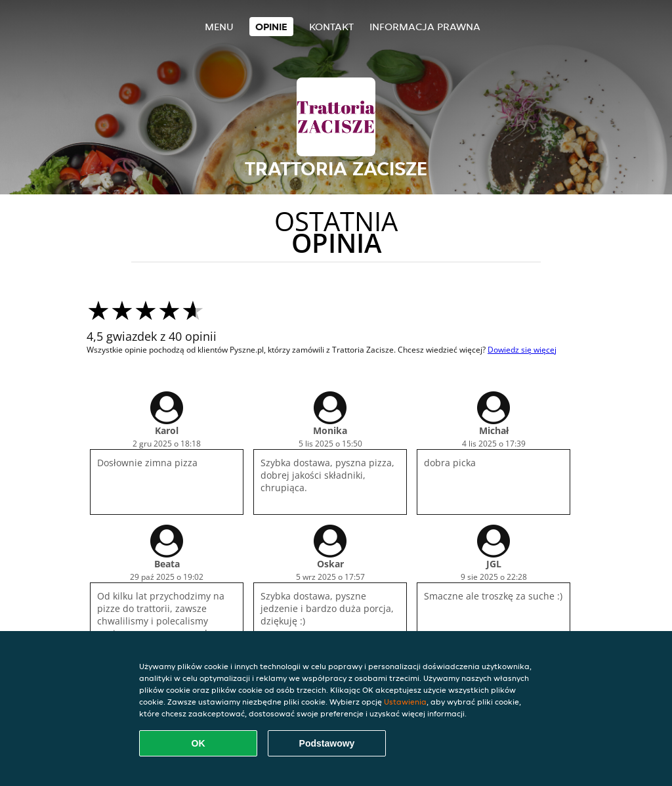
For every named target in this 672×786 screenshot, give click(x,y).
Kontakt (331, 27)
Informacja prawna (425, 27)
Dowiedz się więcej (522, 350)
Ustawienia (405, 702)
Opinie (271, 27)
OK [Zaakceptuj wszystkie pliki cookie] (199, 743)
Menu (219, 27)
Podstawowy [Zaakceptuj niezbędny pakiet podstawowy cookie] (327, 743)
